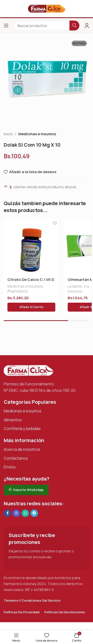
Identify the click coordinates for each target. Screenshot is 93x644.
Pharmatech (18, 291)
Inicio (8, 134)
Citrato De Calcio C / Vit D (31, 280)
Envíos (10, 467)
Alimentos (13, 420)
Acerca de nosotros (22, 449)
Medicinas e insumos (37, 134)
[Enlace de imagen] (29, 370)
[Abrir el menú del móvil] (6, 26)
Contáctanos (16, 458)
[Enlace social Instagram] (16, 513)
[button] (31, 307)
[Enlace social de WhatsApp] (25, 513)
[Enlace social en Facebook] (7, 513)
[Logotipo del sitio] (47, 8)
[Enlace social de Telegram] (34, 513)
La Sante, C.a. (79, 286)
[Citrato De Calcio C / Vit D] (31, 246)
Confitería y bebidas (22, 429)
